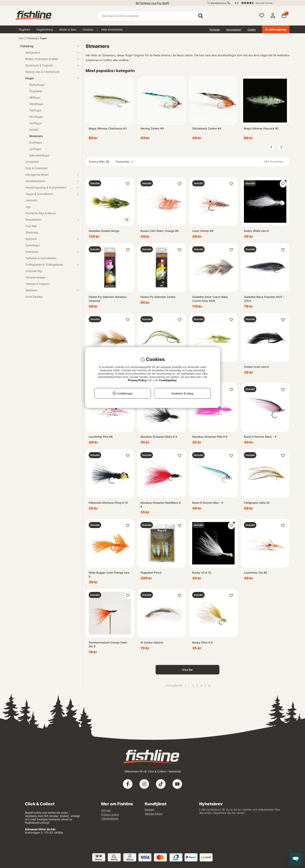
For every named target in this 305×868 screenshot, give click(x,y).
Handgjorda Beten (50, 175)
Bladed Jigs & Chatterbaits (43, 72)
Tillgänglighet (110, 818)
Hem (21, 38)
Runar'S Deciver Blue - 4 (208, 503)
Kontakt (150, 809)
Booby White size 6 (256, 231)
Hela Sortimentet (112, 29)
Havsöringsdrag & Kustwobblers (50, 187)
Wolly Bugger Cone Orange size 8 (109, 574)
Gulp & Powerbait (36, 168)
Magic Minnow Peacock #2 (261, 128)
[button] (260, 3)
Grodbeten (32, 162)
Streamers (36, 136)
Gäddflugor (36, 104)
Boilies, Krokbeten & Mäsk (50, 59)
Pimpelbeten (50, 220)
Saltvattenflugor (39, 155)
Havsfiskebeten (50, 181)
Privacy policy (110, 814)
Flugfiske (24, 29)
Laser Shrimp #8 (203, 231)
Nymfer (34, 130)
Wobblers (50, 290)
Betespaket (50, 52)
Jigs (28, 207)
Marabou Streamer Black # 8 (159, 437)
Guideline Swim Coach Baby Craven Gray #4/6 (210, 299)
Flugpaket (36, 91)
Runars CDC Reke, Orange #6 (160, 231)
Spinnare (50, 239)
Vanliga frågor (154, 814)
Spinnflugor (33, 245)
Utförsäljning (276, 29)
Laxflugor (35, 149)
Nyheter (215, 29)
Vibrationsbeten (35, 277)
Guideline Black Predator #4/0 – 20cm (264, 299)
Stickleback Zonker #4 (207, 128)
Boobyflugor (37, 85)
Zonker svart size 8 (256, 367)
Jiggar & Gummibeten (50, 194)
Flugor (43, 38)
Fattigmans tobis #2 (257, 503)
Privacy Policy (137, 380)
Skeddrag (32, 232)
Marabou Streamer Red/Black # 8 (161, 505)
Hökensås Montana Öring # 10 (108, 503)
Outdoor (88, 29)
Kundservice (219, 3)
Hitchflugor (36, 117)
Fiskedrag (32, 38)
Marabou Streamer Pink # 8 (210, 437)
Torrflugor (35, 123)
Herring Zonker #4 (152, 128)
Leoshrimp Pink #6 (101, 437)
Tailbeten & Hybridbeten (41, 258)
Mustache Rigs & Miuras (41, 213)
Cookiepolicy (168, 380)
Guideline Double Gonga (104, 231)
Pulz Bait (31, 226)
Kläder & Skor (68, 29)
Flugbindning (45, 29)
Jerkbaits (31, 200)
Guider (252, 29)
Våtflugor (35, 97)
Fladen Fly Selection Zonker (158, 297)
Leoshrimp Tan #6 (255, 573)
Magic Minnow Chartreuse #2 (108, 128)
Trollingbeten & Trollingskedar (50, 265)
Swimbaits (50, 252)
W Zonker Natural (152, 642)
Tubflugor (35, 110)
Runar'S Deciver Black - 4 (260, 437)
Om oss (106, 810)
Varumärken (234, 29)
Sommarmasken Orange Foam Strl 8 (108, 644)
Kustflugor (36, 142)
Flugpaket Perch (151, 573)
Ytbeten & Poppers (38, 284)
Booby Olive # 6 (202, 642)
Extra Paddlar (34, 297)
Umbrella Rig (34, 271)
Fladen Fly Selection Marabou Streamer (108, 299)
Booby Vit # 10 (202, 573)
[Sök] (152, 16)
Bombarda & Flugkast (50, 65)
